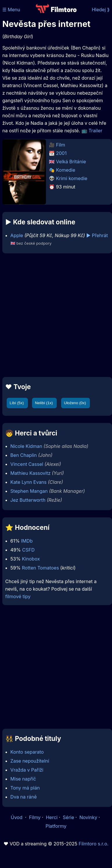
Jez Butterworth (28, 500)
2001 (61, 153)
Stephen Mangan (29, 491)
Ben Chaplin (24, 455)
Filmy (35, 817)
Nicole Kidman (26, 446)
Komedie (66, 170)
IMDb (27, 541)
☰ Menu (11, 10)
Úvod (17, 817)
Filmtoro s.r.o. (94, 844)
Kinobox (31, 559)
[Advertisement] (55, 315)
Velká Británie (71, 162)
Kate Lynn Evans (29, 482)
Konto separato (27, 752)
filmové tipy (18, 596)
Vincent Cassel (27, 464)
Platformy (56, 826)
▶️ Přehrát (97, 235)
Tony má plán (25, 788)
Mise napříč (23, 779)
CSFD (28, 550)
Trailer (95, 131)
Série (69, 817)
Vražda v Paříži (27, 770)
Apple (17, 235)
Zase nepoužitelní (30, 761)
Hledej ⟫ (101, 10)
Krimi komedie (72, 178)
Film (61, 145)
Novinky (88, 817)
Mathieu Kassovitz (31, 473)
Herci (52, 817)
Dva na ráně (24, 797)
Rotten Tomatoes (40, 568)
